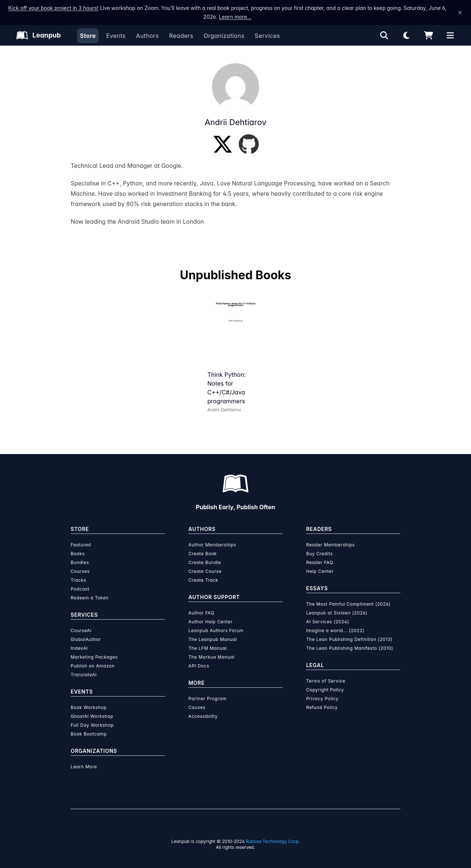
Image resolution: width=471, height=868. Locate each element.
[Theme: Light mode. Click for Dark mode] (406, 35)
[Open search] (384, 35)
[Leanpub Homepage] (38, 35)
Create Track (203, 580)
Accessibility (203, 716)
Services (267, 36)
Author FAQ (201, 613)
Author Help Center (210, 622)
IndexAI (79, 648)
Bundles (80, 562)
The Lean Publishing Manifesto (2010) (350, 648)
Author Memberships (212, 545)
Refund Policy (322, 707)
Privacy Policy (322, 699)
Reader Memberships (330, 545)
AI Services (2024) (328, 622)
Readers (181, 36)
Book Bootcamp (89, 734)
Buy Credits (319, 554)
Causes (197, 707)
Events (116, 36)
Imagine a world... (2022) (335, 630)
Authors (147, 36)
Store (88, 36)
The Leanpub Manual (213, 639)
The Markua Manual (211, 657)
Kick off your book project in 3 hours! (53, 8)
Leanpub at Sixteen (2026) (337, 613)
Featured (81, 545)
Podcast (80, 589)
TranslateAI (84, 675)
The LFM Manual (208, 648)
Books (78, 554)
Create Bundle (205, 562)
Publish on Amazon (93, 666)
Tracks (78, 580)
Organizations (224, 36)
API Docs (199, 666)
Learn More (84, 767)
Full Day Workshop (92, 725)
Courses (80, 571)
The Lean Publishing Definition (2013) (349, 639)
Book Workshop (89, 707)
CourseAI (81, 630)
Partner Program (207, 699)
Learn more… (235, 17)
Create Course (205, 571)
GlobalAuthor (86, 639)
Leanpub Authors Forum (216, 630)
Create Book (203, 554)
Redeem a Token (90, 598)
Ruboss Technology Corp (272, 841)
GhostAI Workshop (92, 716)
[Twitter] (223, 144)
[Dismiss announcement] (460, 13)
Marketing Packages (94, 657)
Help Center (320, 571)
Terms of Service (326, 681)
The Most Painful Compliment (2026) (348, 604)
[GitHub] (249, 144)
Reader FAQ (320, 562)
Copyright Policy (325, 690)
